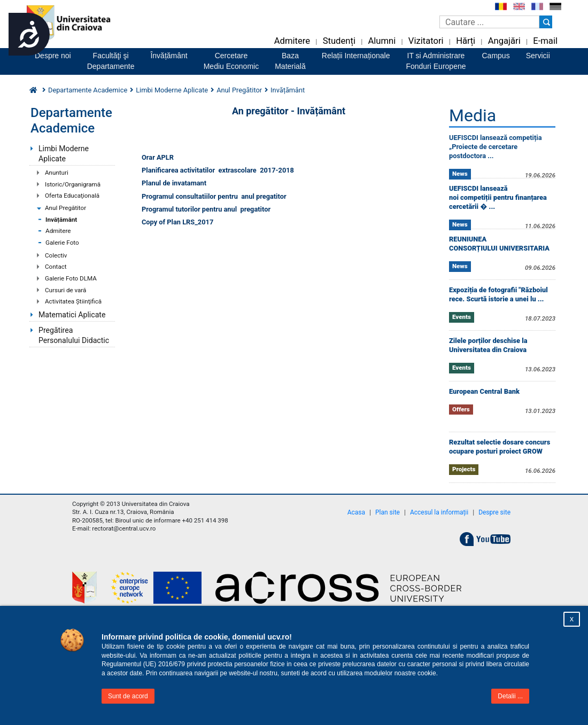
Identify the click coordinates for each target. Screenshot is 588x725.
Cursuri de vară (65, 290)
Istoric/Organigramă (73, 184)
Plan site (388, 512)
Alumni (382, 41)
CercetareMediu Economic (231, 61)
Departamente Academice (88, 90)
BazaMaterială (290, 61)
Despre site (494, 512)
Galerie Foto (62, 243)
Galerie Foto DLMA (71, 278)
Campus (496, 56)
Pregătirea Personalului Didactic (74, 335)
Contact (56, 267)
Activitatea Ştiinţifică (73, 301)
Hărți (466, 41)
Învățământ (169, 56)
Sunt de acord (128, 696)
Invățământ (61, 220)
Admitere (292, 41)
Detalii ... (510, 696)
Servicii (538, 56)
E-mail (545, 41)
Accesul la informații (439, 512)
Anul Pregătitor (65, 208)
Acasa (356, 512)
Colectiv (56, 255)
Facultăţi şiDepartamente (111, 61)
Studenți (339, 41)
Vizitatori (426, 41)
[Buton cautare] (546, 22)
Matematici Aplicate (72, 315)
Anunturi (57, 173)
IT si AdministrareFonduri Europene (436, 61)
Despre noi (53, 56)
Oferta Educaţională (72, 196)
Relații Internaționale (356, 56)
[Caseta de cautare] (489, 22)
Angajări (504, 41)
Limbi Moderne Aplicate (64, 154)
